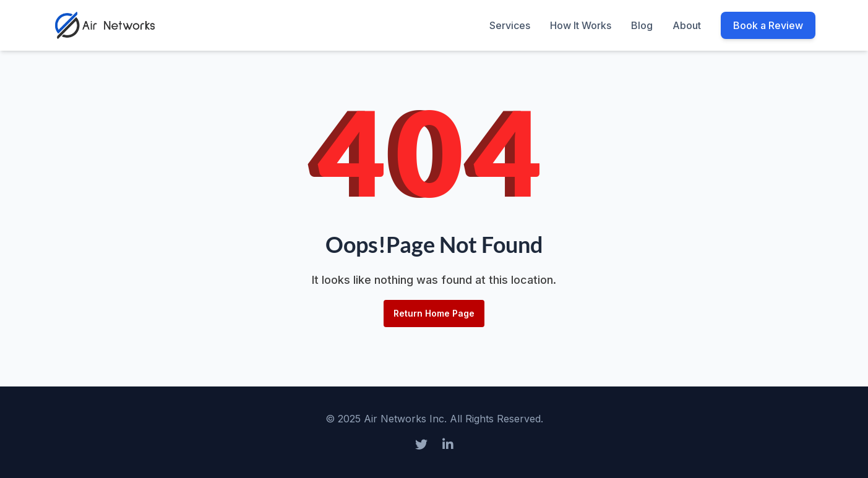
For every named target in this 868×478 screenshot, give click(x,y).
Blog (642, 25)
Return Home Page (434, 313)
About (687, 25)
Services (510, 25)
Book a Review (768, 25)
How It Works (581, 25)
